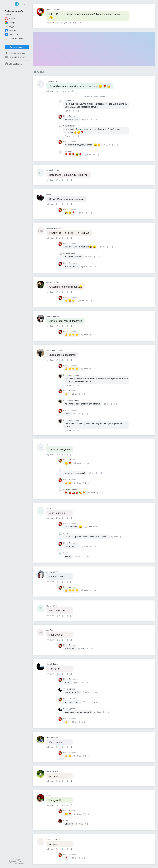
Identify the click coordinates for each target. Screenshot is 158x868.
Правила (13, 861)
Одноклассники (14, 38)
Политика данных (17, 863)
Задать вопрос (17, 47)
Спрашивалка (13, 64)
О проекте (17, 859)
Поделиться (80, 23)
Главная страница (15, 53)
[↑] (71, 23)
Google (10, 23)
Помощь (21, 861)
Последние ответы (15, 57)
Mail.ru (10, 19)
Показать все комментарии (94, 96)
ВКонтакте (12, 34)
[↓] (75, 23)
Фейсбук (11, 30)
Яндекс (10, 26)
